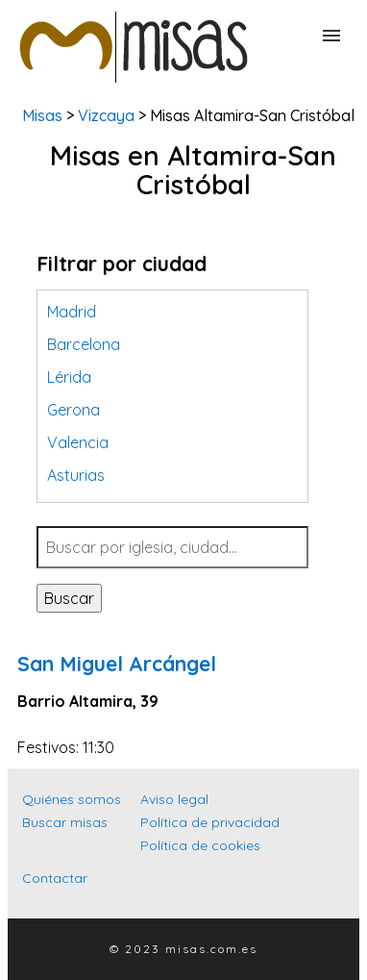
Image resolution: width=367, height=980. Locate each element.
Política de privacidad (210, 822)
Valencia (78, 442)
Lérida (69, 377)
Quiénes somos (72, 799)
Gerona (73, 410)
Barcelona (84, 344)
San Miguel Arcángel (117, 664)
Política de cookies (200, 845)
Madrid (72, 312)
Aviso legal (174, 799)
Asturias (76, 475)
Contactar (55, 878)
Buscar (69, 598)
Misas (42, 115)
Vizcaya (106, 115)
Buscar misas (65, 822)
